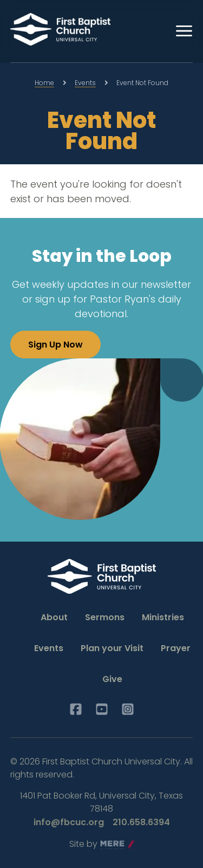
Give (112, 679)
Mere (111, 844)
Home (44, 83)
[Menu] (184, 31)
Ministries (163, 617)
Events (85, 83)
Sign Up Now (55, 345)
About (54, 617)
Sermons (105, 617)
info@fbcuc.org (69, 822)
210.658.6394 (141, 822)
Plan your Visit (112, 648)
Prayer (176, 648)
